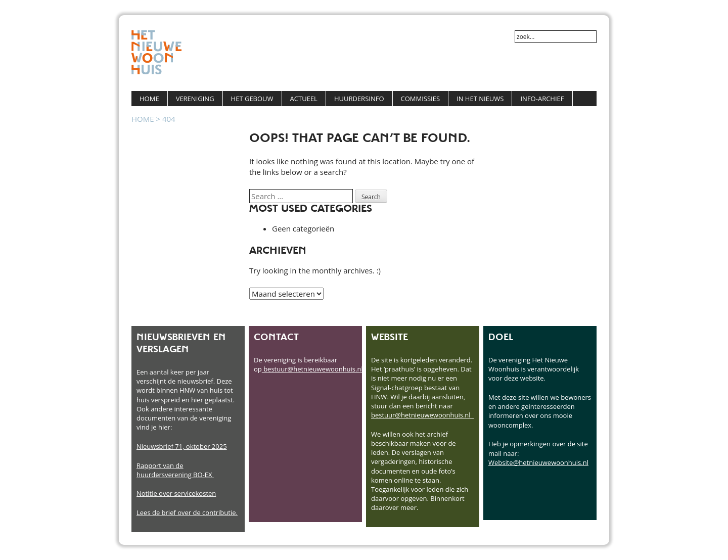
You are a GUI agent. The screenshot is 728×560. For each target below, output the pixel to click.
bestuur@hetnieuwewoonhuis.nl (312, 369)
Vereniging (195, 99)
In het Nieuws (480, 99)
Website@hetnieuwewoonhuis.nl (538, 462)
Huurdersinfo (359, 99)
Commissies (421, 99)
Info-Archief (542, 99)
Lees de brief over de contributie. (187, 512)
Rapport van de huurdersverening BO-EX (175, 470)
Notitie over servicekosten (176, 493)
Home (149, 99)
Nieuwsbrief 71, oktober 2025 (182, 446)
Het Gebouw (252, 99)
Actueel (304, 99)
